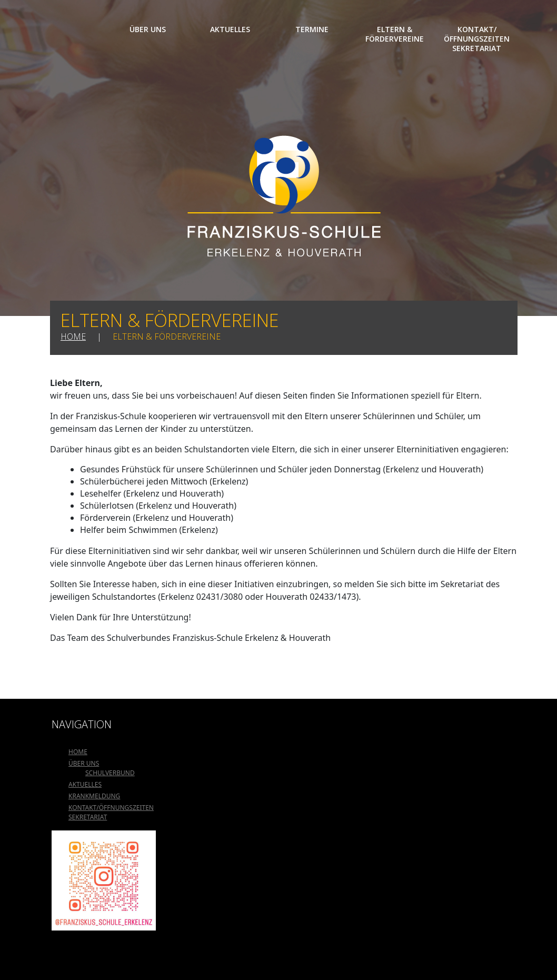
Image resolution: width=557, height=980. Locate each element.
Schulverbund (110, 773)
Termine (312, 29)
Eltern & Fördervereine (395, 34)
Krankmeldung (94, 796)
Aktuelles (230, 29)
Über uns (148, 29)
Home (78, 29)
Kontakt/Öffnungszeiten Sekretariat (477, 39)
